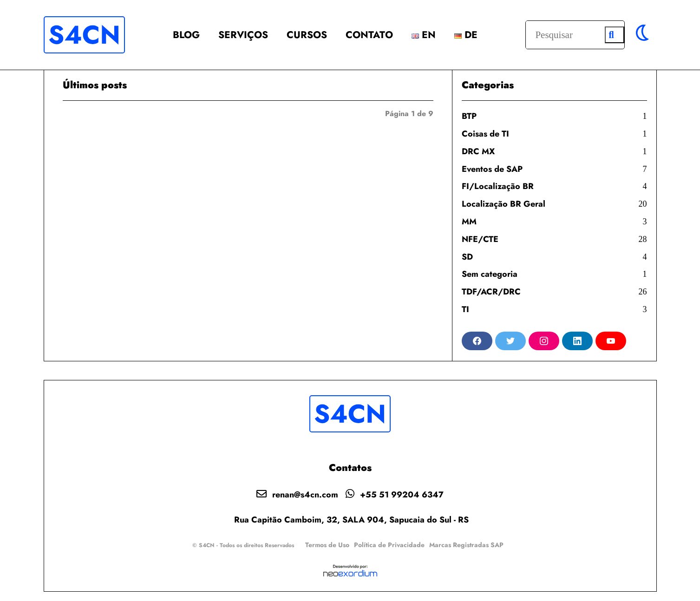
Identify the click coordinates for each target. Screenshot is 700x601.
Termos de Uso (327, 545)
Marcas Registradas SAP (466, 545)
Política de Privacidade (389, 545)
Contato (369, 35)
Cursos (307, 35)
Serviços (243, 35)
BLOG (186, 35)
